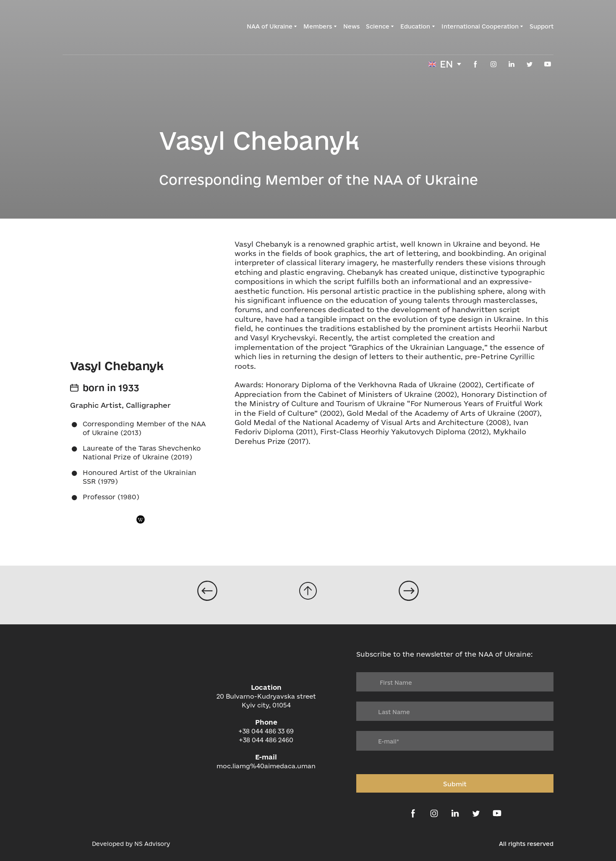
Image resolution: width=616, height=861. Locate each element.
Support (542, 26)
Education (415, 26)
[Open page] (207, 591)
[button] (475, 64)
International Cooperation (480, 26)
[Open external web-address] (73, 844)
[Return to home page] (107, 27)
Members (318, 26)
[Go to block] (308, 591)
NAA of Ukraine (270, 26)
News (351, 26)
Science (378, 26)
